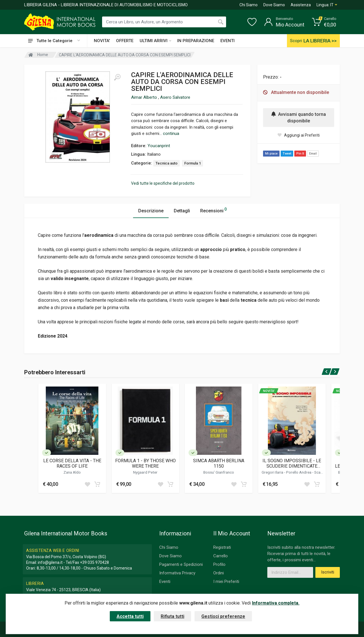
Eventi (165, 581)
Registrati (222, 547)
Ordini (219, 573)
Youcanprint (159, 146)
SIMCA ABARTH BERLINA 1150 (219, 463)
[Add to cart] (97, 484)
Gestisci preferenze (223, 616)
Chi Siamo (249, 5)
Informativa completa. (276, 603)
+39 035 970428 (94, 562)
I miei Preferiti (226, 581)
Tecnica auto (167, 163)
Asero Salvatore (175, 97)
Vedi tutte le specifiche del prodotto (163, 183)
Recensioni (213, 210)
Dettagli (182, 211)
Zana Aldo (72, 472)
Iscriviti (328, 572)
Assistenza (301, 5)
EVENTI (227, 41)
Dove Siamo (274, 5)
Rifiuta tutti (172, 616)
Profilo (219, 564)
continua (171, 133)
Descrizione (151, 211)
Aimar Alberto (145, 97)
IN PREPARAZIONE (196, 41)
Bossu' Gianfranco (219, 472)
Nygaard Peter (145, 472)
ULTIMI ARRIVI (155, 41)
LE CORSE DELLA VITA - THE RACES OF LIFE (72, 463)
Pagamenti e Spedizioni (181, 564)
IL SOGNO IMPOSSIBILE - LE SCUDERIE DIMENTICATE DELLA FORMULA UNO (292, 463)
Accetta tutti (130, 616)
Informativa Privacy (177, 573)
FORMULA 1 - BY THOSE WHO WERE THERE (145, 463)
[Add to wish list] (87, 484)
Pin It (300, 154)
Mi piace (271, 154)
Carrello (221, 556)
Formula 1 (193, 163)
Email (313, 154)
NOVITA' (102, 41)
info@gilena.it (50, 562)
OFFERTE (125, 41)
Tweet (287, 154)
